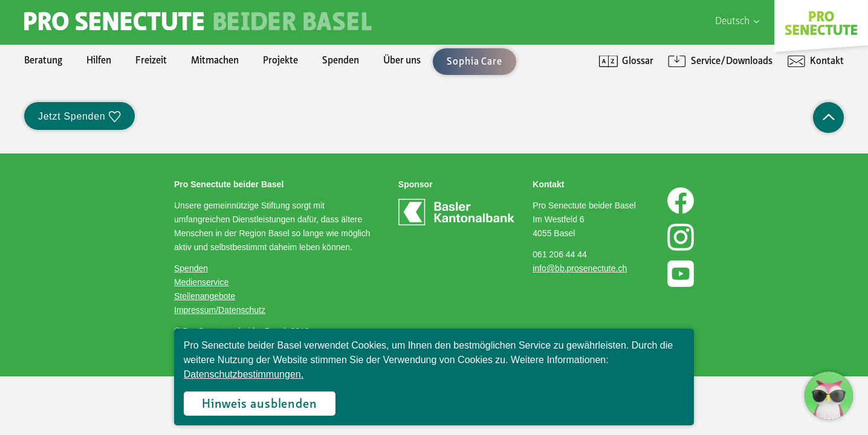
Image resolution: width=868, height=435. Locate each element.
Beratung (43, 61)
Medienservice (201, 282)
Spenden (341, 61)
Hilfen (99, 61)
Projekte (280, 61)
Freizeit (151, 61)
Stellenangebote (205, 296)
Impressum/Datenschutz (220, 310)
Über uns (402, 61)
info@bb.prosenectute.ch (580, 268)
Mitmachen (215, 61)
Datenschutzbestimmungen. (244, 374)
